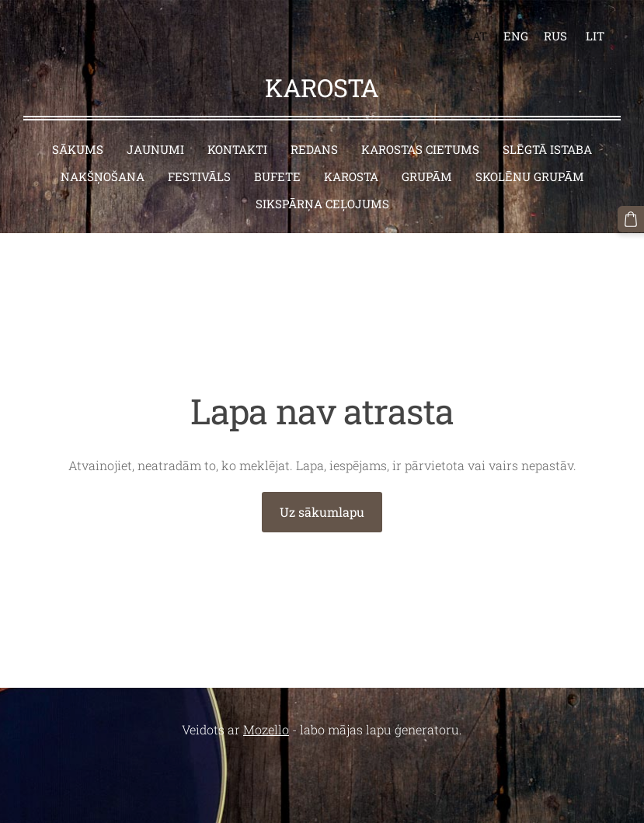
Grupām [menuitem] (427, 176)
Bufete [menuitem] (277, 176)
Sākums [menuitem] (78, 149)
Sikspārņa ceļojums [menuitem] (322, 204)
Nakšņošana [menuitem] (103, 176)
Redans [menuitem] (314, 149)
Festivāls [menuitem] (199, 176)
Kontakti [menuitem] (237, 149)
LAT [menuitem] (476, 36)
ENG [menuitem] (516, 36)
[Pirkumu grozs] (631, 219)
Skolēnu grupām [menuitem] (530, 176)
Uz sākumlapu (322, 512)
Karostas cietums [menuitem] (420, 149)
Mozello (266, 729)
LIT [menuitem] (595, 36)
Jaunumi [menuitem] (155, 149)
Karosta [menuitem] (351, 176)
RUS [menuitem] (555, 36)
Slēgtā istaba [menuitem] (547, 149)
